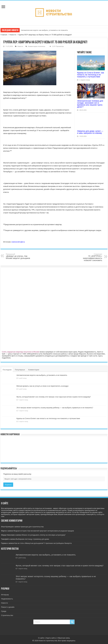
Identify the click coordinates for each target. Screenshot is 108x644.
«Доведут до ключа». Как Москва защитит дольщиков (19, 256)
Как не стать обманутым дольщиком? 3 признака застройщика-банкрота (43, 543)
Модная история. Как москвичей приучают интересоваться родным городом (44, 531)
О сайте (41, 638)
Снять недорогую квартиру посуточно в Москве (21, 352)
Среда (4, 611)
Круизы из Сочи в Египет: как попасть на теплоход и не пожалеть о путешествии (90, 75)
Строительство (7, 615)
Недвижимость (7, 599)
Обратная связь (64, 638)
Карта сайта (51, 638)
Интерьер (5, 595)
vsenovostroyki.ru (18, 242)
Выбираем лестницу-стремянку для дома (32, 539)
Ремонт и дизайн (8, 607)
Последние (7, 370)
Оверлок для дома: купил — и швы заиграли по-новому (90, 132)
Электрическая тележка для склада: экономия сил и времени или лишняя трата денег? (90, 104)
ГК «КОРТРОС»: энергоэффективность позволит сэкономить (89, 257)
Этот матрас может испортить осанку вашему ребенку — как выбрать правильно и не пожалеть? (55, 408)
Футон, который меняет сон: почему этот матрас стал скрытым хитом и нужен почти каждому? (54, 397)
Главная (4, 35)
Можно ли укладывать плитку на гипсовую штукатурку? (44, 535)
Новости (13, 35)
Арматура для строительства (32, 527)
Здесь (100, 356)
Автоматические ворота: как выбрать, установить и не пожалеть (44, 30)
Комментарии (34, 370)
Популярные (20, 370)
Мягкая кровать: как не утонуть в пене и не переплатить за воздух (42, 386)
